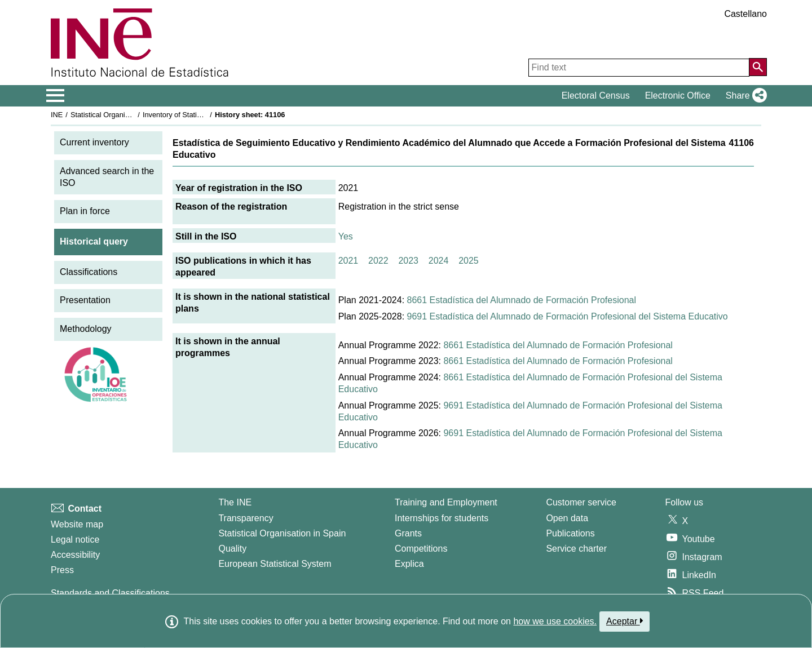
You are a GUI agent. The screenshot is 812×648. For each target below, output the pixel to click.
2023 (408, 261)
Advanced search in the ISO (107, 177)
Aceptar (625, 621)
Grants (408, 533)
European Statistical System (275, 564)
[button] (744, 96)
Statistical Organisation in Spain (122, 115)
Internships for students (442, 518)
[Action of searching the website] (758, 67)
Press (62, 570)
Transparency (246, 518)
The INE (235, 502)
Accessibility (75, 555)
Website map (77, 524)
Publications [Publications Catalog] (570, 533)
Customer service (581, 502)
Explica (409, 564)
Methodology (86, 329)
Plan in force (85, 211)
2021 (348, 261)
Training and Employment (446, 502)
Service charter (576, 549)
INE (57, 115)
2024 (439, 261)
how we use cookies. (555, 621)
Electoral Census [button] (596, 96)
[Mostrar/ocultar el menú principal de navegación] (56, 96)
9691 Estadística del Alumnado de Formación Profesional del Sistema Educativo (568, 316)
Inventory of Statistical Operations (197, 115)
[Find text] (639, 68)
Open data (567, 518)
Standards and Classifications (110, 593)
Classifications (89, 272)
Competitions (421, 549)
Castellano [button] (745, 14)
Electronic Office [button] (678, 96)
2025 (469, 261)
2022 (378, 261)
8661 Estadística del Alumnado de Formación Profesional (522, 300)
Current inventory (94, 142)
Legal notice (75, 540)
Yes (346, 236)
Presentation (85, 300)
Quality (232, 549)
